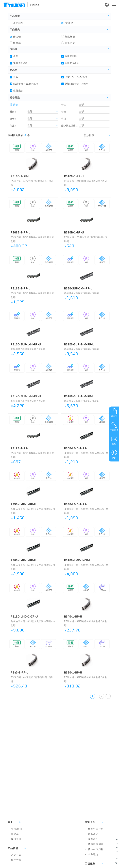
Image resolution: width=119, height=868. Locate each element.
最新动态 (92, 834)
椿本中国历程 (94, 849)
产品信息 (13, 848)
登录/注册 (15, 829)
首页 (10, 822)
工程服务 (90, 864)
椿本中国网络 (94, 844)
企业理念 (92, 855)
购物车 (13, 834)
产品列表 (15, 855)
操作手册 (15, 839)
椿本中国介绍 (94, 829)
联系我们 (92, 839)
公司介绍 (90, 822)
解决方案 (15, 860)
